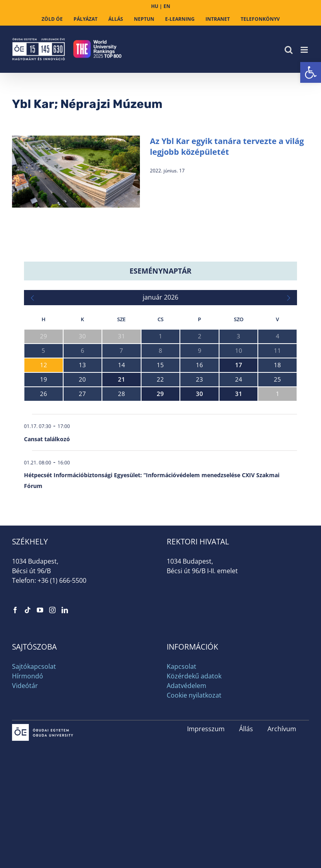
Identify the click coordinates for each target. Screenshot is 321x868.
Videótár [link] (25, 686)
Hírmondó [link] (28, 676)
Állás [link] (246, 729)
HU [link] (155, 6)
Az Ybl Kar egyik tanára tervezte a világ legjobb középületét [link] (227, 146)
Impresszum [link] (206, 729)
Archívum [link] (282, 729)
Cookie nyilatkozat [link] (194, 695)
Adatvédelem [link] (186, 686)
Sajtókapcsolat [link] (34, 666)
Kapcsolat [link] (181, 666)
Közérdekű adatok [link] (194, 676)
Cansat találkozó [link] (47, 439)
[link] (311, 72)
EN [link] (167, 6)
